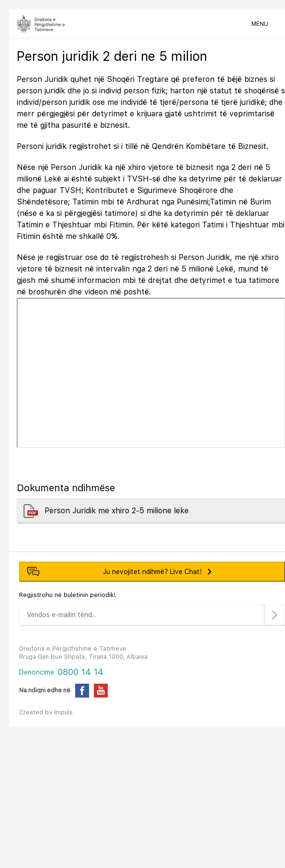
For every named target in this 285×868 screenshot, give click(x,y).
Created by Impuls (46, 712)
